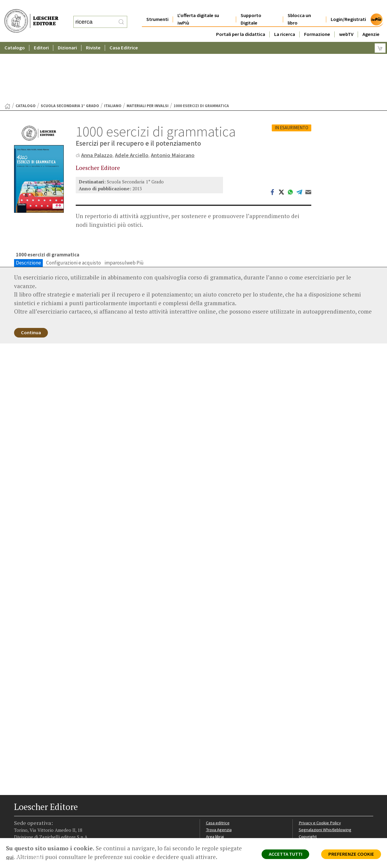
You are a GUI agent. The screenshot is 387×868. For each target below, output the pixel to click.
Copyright (308, 781)
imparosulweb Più (124, 205)
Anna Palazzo (98, 97)
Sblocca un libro (299, 7)
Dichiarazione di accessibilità (326, 802)
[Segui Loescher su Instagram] (30, 823)
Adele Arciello (133, 97)
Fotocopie (309, 795)
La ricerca (285, 22)
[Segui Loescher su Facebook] (19, 823)
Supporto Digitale (251, 7)
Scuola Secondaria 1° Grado (70, 47)
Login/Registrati (348, 7)
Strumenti (157, 7)
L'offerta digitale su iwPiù (198, 7)
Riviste (93, 36)
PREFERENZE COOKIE (350, 855)
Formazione (317, 22)
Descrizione (28, 205)
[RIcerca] (121, 16)
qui (10, 857)
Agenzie (371, 22)
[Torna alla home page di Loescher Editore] (31, 15)
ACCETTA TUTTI (282, 855)
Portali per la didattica (241, 22)
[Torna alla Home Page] (7, 48)
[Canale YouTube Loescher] (51, 823)
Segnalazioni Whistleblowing (326, 774)
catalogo (26, 47)
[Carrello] (380, 36)
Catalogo (15, 36)
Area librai (215, 781)
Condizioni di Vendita (319, 788)
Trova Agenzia (219, 774)
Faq (209, 788)
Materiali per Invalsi (148, 47)
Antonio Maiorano (175, 97)
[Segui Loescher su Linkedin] (40, 823)
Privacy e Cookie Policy (321, 766)
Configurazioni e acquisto (73, 205)
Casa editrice (218, 766)
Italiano (113, 47)
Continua (32, 275)
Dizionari (67, 36)
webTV (346, 22)
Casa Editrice (124, 36)
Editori (41, 36)
